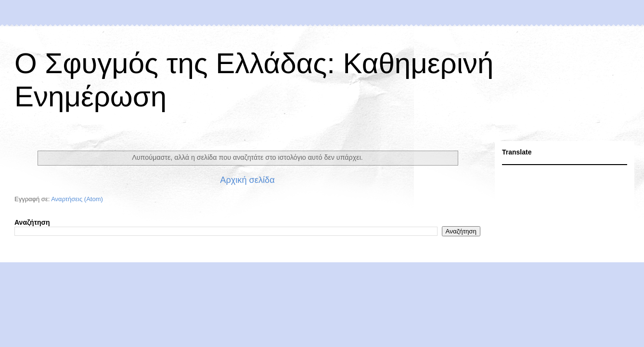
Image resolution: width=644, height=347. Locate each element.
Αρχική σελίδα (247, 180)
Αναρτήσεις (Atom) (77, 199)
